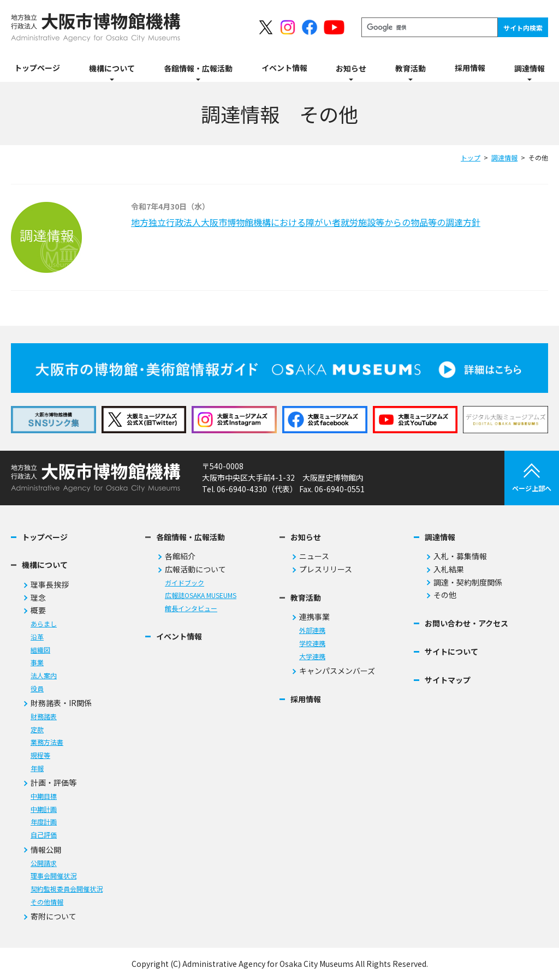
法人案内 (44, 676)
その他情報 (47, 902)
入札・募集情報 (460, 556)
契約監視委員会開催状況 (67, 889)
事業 (37, 663)
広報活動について (195, 569)
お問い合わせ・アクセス (466, 623)
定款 (37, 730)
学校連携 (312, 644)
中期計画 (44, 809)
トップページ (45, 537)
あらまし (44, 624)
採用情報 (306, 699)
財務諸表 (44, 717)
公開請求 (44, 864)
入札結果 (449, 569)
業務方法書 (47, 742)
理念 (38, 598)
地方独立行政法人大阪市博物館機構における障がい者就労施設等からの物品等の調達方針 (306, 222)
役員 (37, 689)
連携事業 (314, 617)
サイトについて (451, 652)
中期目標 (44, 796)
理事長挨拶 (50, 585)
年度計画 (44, 822)
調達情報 (504, 157)
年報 (37, 769)
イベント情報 (179, 637)
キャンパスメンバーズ (337, 671)
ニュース (314, 556)
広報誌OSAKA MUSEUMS (201, 596)
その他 (445, 595)
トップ (471, 157)
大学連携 (312, 657)
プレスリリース (326, 569)
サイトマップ (448, 680)
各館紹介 (180, 556)
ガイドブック (185, 583)
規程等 (40, 755)
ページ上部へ (532, 478)
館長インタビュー (191, 609)
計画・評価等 (53, 783)
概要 (38, 610)
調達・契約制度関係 (468, 582)
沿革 (37, 637)
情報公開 (46, 850)
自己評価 (44, 835)
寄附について (53, 916)
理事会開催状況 (53, 876)
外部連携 (312, 631)
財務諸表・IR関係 (61, 703)
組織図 (40, 650)
